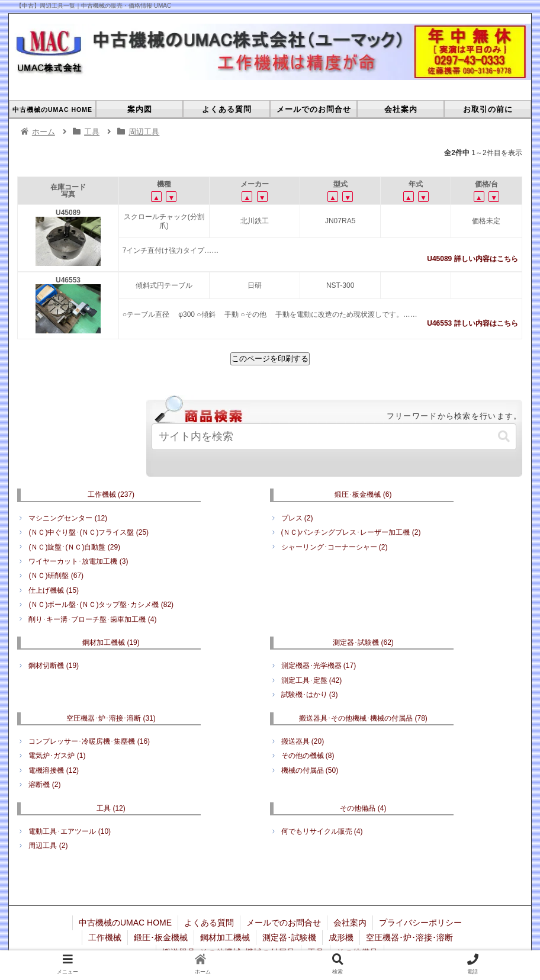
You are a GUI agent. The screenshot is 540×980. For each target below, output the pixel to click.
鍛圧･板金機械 (363, 494)
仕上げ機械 (54, 590)
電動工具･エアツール (70, 831)
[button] (504, 437)
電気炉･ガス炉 (57, 756)
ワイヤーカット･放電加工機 (78, 561)
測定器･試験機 (363, 642)
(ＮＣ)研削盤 (56, 576)
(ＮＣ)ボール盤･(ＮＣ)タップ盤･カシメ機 (101, 605)
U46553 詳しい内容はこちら (472, 323)
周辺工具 (48, 846)
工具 (111, 808)
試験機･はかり (310, 695)
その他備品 (363, 808)
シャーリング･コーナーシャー (335, 547)
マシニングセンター (68, 518)
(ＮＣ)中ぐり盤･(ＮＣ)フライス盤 (89, 532)
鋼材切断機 (54, 666)
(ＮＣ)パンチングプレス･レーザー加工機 (351, 532)
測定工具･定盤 (312, 680)
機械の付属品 (310, 770)
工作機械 (111, 494)
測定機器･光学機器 (319, 666)
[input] (334, 437)
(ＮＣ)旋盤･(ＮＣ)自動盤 (74, 547)
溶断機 (44, 785)
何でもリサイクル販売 (322, 831)
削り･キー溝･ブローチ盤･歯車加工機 (92, 619)
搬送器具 (303, 741)
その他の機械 (308, 756)
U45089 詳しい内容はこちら (472, 259)
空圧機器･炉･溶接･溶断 (111, 718)
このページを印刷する (270, 359)
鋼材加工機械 (111, 642)
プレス (297, 518)
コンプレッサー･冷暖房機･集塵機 (89, 741)
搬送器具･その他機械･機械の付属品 (363, 718)
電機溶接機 (54, 770)
